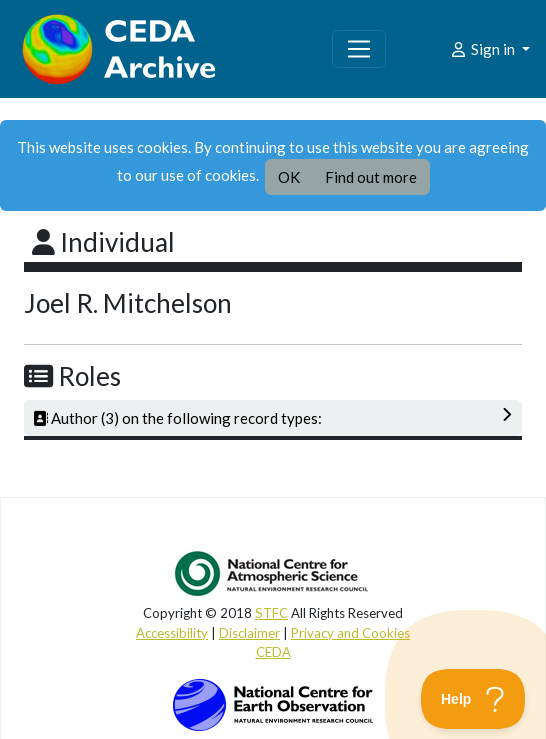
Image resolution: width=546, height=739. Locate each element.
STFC (271, 613)
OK (289, 177)
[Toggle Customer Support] (473, 699)
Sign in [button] (483, 49)
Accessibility (172, 633)
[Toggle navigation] (359, 49)
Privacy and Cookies (350, 633)
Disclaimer (249, 633)
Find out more (371, 177)
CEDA (273, 652)
